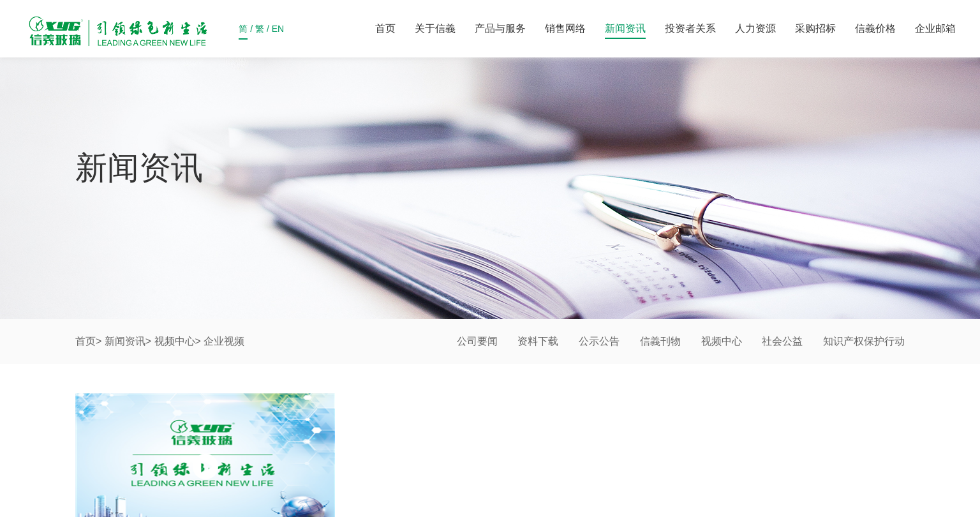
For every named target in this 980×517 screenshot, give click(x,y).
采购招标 (815, 28)
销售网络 (565, 28)
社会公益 (782, 341)
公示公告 (599, 341)
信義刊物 (660, 341)
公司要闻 (477, 341)
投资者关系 (690, 28)
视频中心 (175, 341)
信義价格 (875, 28)
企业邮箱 (935, 28)
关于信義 (435, 28)
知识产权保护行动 (864, 341)
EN (278, 32)
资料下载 (538, 341)
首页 (385, 28)
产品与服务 (500, 28)
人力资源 (755, 28)
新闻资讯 (625, 28)
